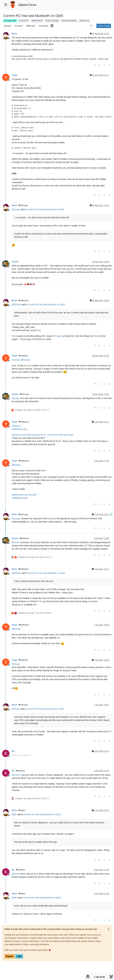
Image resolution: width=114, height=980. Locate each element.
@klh (22, 810)
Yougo (15, 75)
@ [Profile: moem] (16, 360)
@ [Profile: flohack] (16, 305)
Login (19, 956)
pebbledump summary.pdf (24, 495)
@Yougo (23, 205)
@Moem (23, 356)
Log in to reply (104, 26)
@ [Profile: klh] (14, 814)
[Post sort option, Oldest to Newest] (91, 26)
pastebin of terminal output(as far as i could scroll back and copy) (43, 435)
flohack (15, 262)
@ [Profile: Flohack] (25, 360)
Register (10, 956)
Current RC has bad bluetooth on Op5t (45, 209)
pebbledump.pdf (19, 498)
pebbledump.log (19, 429)
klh (13, 751)
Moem (14, 34)
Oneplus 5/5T (10, 21)
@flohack (24, 301)
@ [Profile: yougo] (16, 209)
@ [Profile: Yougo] (57, 336)
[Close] (109, 929)
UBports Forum (27, 5)
